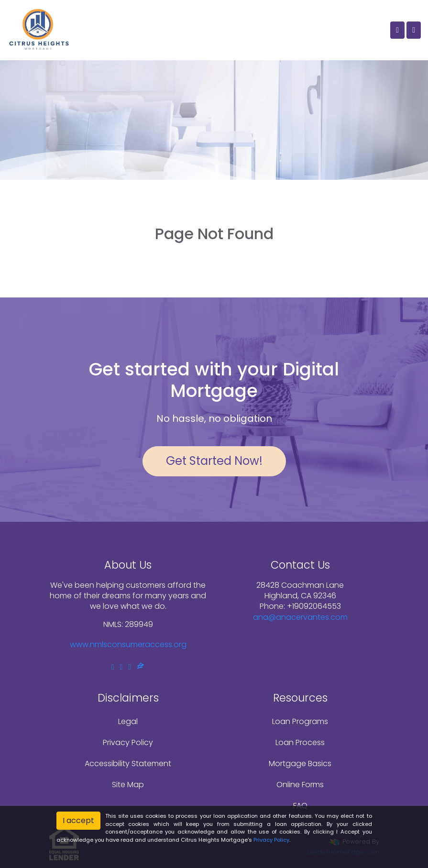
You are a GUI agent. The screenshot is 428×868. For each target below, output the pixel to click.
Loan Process (300, 742)
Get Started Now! (214, 461)
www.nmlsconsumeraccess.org (128, 644)
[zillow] (141, 667)
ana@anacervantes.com (300, 617)
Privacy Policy (128, 742)
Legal (128, 721)
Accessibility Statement (128, 764)
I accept (78, 820)
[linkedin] (121, 667)
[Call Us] (397, 30)
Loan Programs (300, 721)
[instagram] (130, 667)
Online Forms (300, 785)
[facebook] (113, 667)
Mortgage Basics (300, 764)
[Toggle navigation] (414, 30)
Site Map (128, 785)
